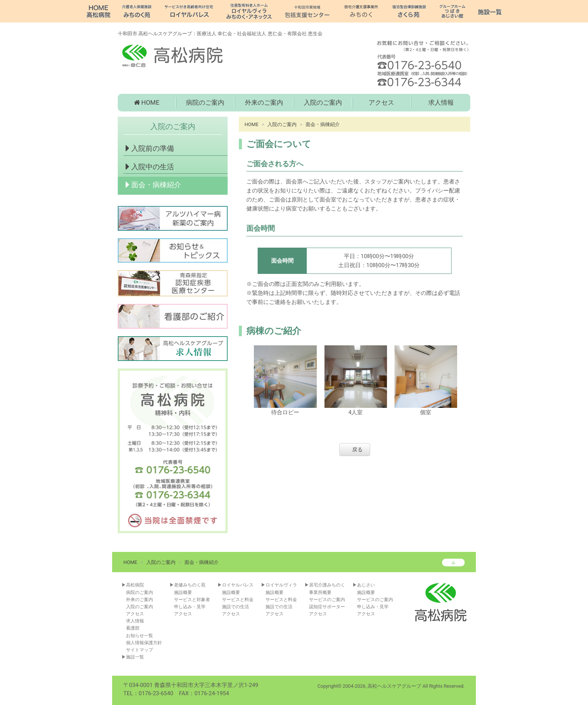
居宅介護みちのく (327, 585)
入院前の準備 (149, 148)
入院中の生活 (149, 167)
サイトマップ (139, 650)
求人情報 (441, 102)
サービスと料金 (238, 600)
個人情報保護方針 (144, 643)
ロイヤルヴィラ (281, 585)
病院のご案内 (205, 102)
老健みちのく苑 (190, 585)
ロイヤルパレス (238, 585)
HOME (147, 102)
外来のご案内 (264, 102)
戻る (357, 449)
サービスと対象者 (192, 600)
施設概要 (183, 592)
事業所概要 (320, 592)
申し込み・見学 (190, 607)
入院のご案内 (323, 102)
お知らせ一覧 (139, 636)
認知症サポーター (327, 607)
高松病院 (135, 585)
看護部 (133, 628)
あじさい (366, 585)
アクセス (381, 102)
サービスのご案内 (327, 600)
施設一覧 (135, 657)
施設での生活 (235, 607)
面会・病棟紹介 (152, 185)
